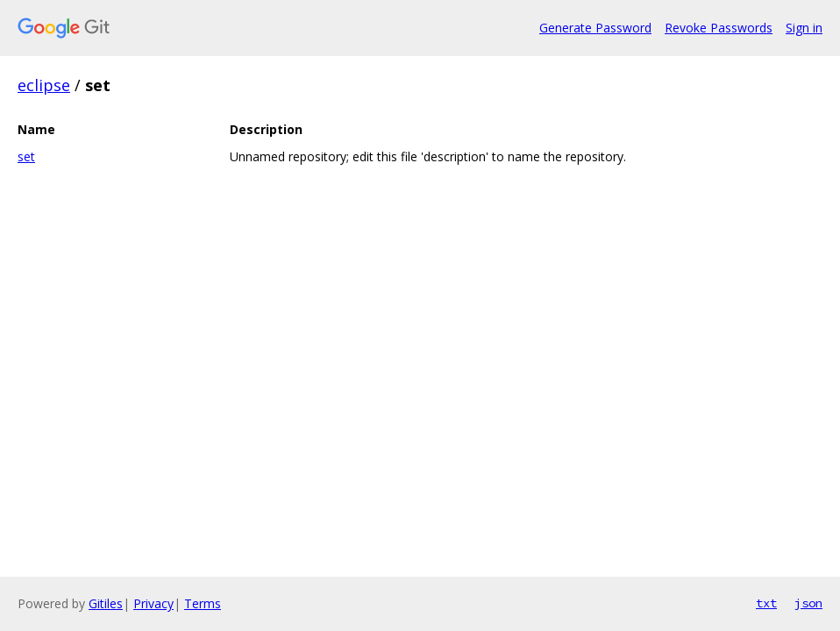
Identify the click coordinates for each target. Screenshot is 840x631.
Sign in (804, 28)
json (808, 603)
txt (766, 603)
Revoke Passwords (719, 28)
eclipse (44, 85)
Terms (203, 603)
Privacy (153, 603)
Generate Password (595, 28)
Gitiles (106, 603)
